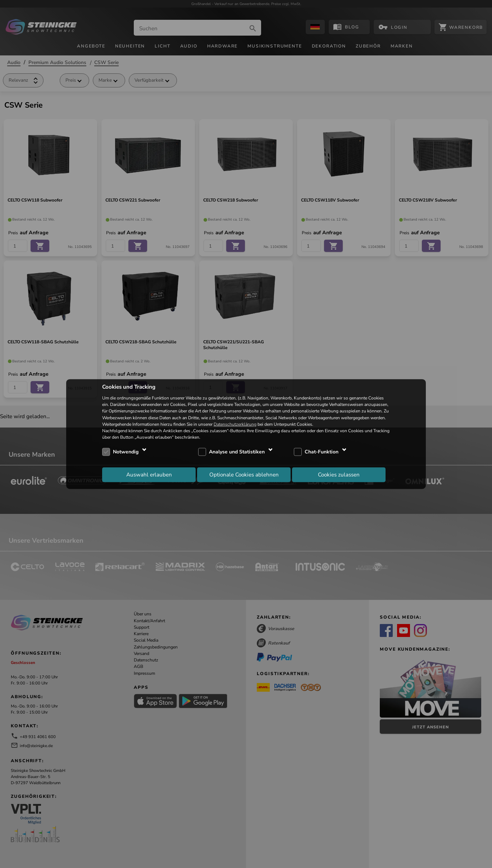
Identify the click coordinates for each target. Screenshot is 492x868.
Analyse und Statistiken (237, 452)
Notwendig (126, 452)
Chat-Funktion (322, 452)
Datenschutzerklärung (235, 424)
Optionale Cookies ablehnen (244, 474)
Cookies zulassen (339, 474)
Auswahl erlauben (149, 474)
